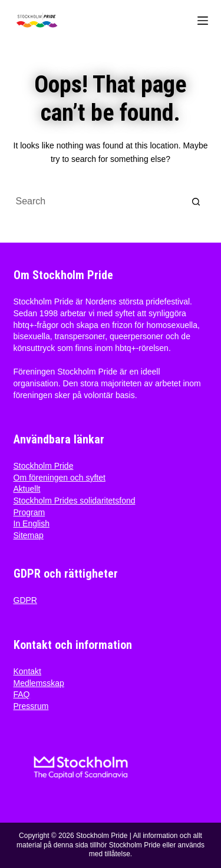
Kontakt (27, 671)
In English (32, 524)
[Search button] (196, 201)
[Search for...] (99, 201)
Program (29, 512)
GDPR (25, 600)
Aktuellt (27, 489)
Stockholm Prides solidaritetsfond (75, 501)
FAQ (22, 694)
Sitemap (29, 535)
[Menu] (203, 21)
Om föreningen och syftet (60, 478)
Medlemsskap (39, 683)
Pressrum (31, 706)
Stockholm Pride (44, 466)
